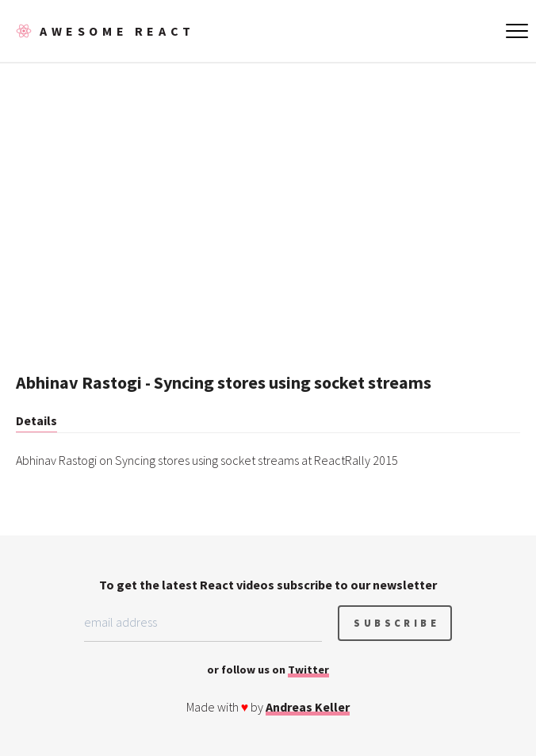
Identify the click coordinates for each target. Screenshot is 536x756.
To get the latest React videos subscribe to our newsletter (268, 585)
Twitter (308, 670)
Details (36, 420)
